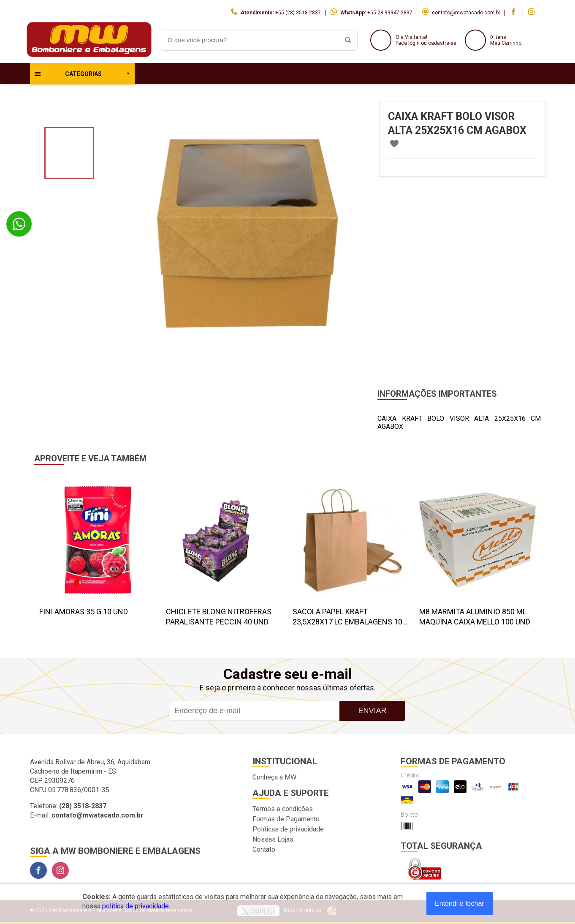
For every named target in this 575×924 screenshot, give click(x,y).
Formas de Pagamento (286, 819)
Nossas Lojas (273, 839)
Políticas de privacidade (288, 829)
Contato (264, 849)
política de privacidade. (136, 906)
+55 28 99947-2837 (390, 13)
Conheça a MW (274, 777)
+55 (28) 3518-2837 (298, 13)
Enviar (372, 711)
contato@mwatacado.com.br (466, 13)
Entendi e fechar (460, 904)
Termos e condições (283, 809)
